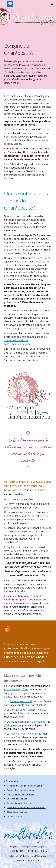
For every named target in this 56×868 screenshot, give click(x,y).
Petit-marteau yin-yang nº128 (26, 734)
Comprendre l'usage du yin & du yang (24, 786)
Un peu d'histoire (15, 816)
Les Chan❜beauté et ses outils (21, 794)
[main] (28, 63)
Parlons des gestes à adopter (21, 790)
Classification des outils (18, 812)
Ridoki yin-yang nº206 (16, 689)
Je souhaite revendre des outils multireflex (26, 808)
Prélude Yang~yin (19, 799)
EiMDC (28, 69)
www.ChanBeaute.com (17, 344)
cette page (35, 661)
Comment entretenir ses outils (21, 803)
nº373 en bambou (37, 722)
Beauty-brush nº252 (21, 701)
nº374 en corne (12, 725)
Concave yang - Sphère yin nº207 (28, 710)
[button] (4, 4)
